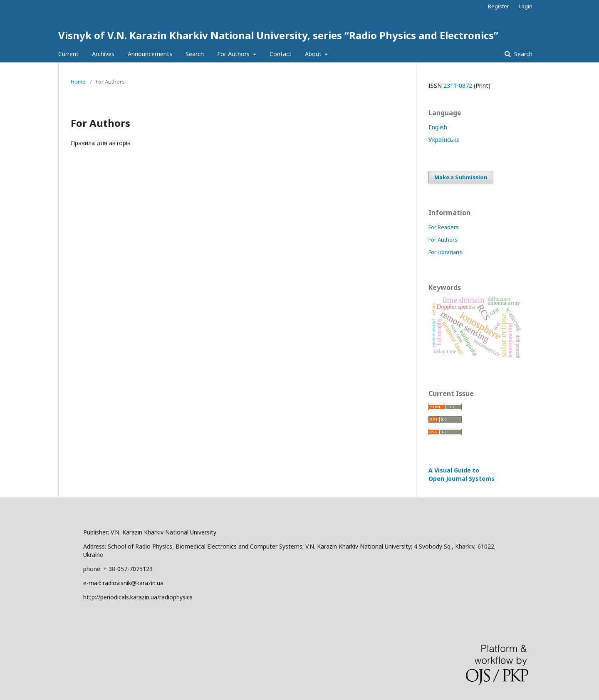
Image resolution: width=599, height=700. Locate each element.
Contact (281, 54)
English (438, 127)
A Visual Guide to (462, 474)
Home (78, 82)
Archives (103, 54)
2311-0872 (458, 85)
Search (195, 54)
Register (499, 6)
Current (68, 54)
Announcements (150, 54)
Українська (444, 140)
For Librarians (445, 252)
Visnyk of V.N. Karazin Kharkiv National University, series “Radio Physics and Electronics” (278, 35)
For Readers (444, 227)
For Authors (234, 54)
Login (526, 6)
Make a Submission (461, 177)
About (314, 54)
